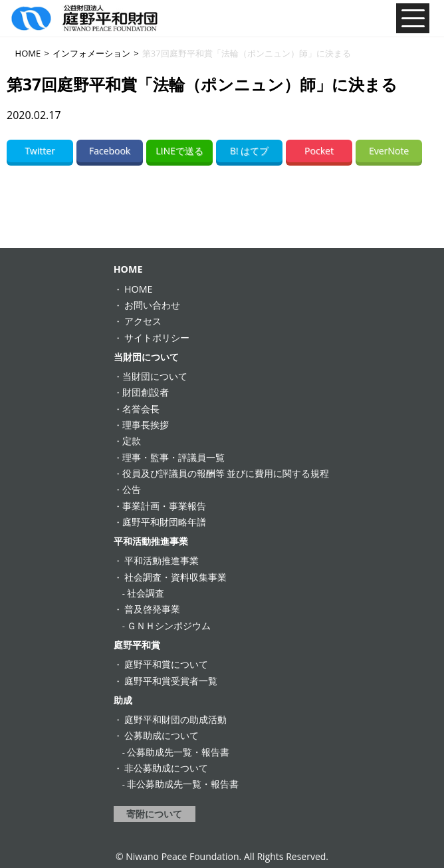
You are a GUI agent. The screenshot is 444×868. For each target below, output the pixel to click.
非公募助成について (166, 768)
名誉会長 (141, 409)
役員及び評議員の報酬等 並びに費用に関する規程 (226, 473)
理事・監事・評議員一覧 (173, 457)
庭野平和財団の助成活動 (175, 719)
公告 (132, 489)
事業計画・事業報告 (164, 506)
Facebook (110, 151)
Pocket (319, 151)
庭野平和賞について (166, 664)
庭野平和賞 (137, 645)
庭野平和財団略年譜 (164, 522)
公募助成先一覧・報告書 (178, 752)
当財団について (146, 357)
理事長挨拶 (146, 425)
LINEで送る (179, 151)
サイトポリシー (157, 338)
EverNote (389, 151)
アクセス (143, 321)
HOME (128, 269)
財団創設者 (146, 392)
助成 (123, 700)
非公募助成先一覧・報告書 (183, 784)
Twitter (40, 151)
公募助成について (162, 735)
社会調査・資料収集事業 (175, 577)
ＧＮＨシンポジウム (169, 626)
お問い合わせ (152, 305)
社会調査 (146, 593)
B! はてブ (249, 151)
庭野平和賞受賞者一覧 (171, 681)
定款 (132, 441)
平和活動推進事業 (151, 541)
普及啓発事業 (152, 609)
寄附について (154, 814)
